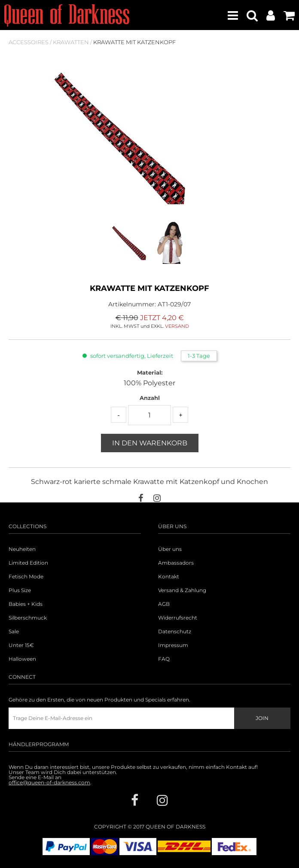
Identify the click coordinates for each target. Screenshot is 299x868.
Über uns (170, 549)
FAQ (164, 659)
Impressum (173, 645)
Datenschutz (175, 632)
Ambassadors (176, 563)
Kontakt (169, 577)
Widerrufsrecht (178, 618)
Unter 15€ (21, 645)
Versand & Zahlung (182, 590)
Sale (14, 632)
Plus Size (20, 590)
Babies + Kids (26, 604)
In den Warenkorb (150, 443)
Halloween (22, 659)
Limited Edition (28, 563)
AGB (164, 604)
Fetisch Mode (26, 577)
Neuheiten (22, 549)
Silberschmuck (28, 618)
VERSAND (177, 326)
